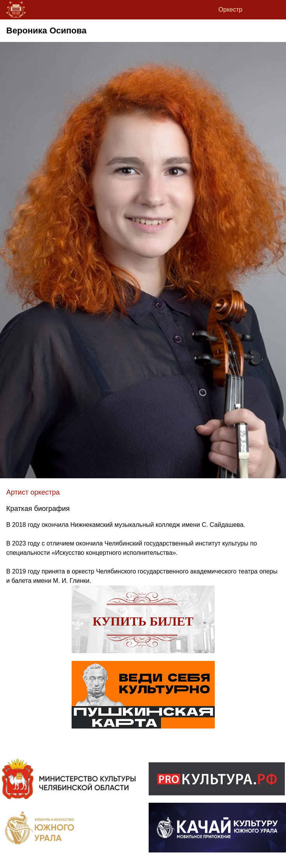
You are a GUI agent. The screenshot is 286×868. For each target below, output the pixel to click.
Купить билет (143, 621)
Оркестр (230, 10)
